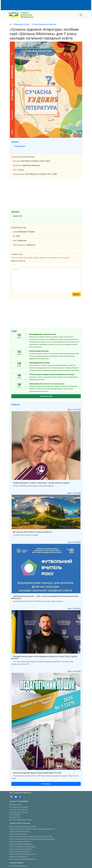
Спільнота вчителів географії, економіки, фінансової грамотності (32, 829)
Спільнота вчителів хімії (18, 834)
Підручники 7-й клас (22, 24)
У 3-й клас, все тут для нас (18, 810)
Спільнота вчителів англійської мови (22, 846)
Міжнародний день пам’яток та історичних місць (47, 384)
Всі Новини (46, 784)
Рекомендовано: (19, 174)
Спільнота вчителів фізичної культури (23, 854)
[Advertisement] (48, 5)
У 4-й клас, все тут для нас (18, 812)
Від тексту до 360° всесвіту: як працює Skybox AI (32, 532)
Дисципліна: (17, 165)
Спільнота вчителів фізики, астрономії (23, 826)
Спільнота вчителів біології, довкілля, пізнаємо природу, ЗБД (31, 836)
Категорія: (17, 161)
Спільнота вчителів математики (20, 849)
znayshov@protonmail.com (18, 866)
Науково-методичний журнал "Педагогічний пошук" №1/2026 (37, 773)
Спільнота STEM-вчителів (18, 857)
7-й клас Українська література (44, 24)
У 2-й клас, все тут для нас (18, 807)
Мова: (15, 241)
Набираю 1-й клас (15, 805)
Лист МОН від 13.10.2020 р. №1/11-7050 (41, 174)
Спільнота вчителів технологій (20, 841)
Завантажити (20, 146)
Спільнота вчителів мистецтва (20, 852)
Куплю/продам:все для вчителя (20, 820)
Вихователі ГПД (15, 817)
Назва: (15, 232)
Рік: (14, 236)
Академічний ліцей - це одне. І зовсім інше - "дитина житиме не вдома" (41, 483)
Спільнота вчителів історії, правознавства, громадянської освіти (32, 839)
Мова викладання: (20, 245)
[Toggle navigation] (81, 15)
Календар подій (46, 396)
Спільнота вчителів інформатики (21, 844)
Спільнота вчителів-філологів (20, 831)
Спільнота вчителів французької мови (23, 859)
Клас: (15, 170)
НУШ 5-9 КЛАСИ (15, 815)
